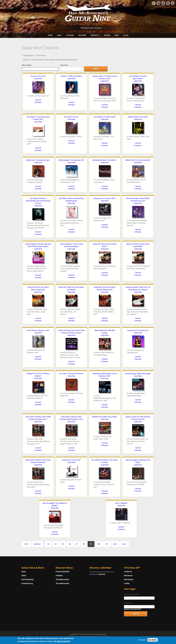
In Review (38, 102)
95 (63, 544)
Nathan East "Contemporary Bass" (38, 160)
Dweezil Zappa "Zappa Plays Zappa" (138, 374)
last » (125, 544)
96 (70, 544)
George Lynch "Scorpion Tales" (105, 198)
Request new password (132, 609)
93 (48, 544)
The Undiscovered (62, 583)
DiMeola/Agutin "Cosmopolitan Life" (71, 160)
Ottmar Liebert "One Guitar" (138, 117)
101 (107, 544)
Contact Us (128, 572)
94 (55, 544)
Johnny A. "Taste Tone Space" (71, 76)
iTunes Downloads (62, 572)
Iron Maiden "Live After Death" (105, 117)
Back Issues (128, 576)
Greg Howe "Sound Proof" (71, 460)
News (59, 35)
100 (99, 544)
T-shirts (127, 583)
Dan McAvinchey (28, 580)
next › (115, 544)
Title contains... (27, 65)
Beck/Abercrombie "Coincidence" (105, 160)
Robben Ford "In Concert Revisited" (138, 160)
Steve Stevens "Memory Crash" (38, 330)
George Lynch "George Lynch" (138, 330)
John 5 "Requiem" (121, 503)
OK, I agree (142, 642)
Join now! (102, 574)
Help (117, 35)
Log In (126, 35)
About (24, 576)
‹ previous (37, 544)
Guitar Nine (38, 79)
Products (95, 35)
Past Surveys (129, 580)
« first (26, 544)
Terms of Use (100, 638)
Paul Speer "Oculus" (71, 117)
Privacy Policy (116, 638)
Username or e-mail (132, 594)
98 (84, 544)
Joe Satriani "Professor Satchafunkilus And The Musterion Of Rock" (38, 201)
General (38, 100)
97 (77, 544)
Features (82, 35)
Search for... (64, 65)
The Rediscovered (62, 580)
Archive (107, 35)
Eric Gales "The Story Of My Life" (71, 374)
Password (128, 603)
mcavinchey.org (27, 583)
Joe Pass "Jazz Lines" (38, 76)
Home (50, 35)
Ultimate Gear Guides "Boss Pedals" (105, 417)
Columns (70, 35)
